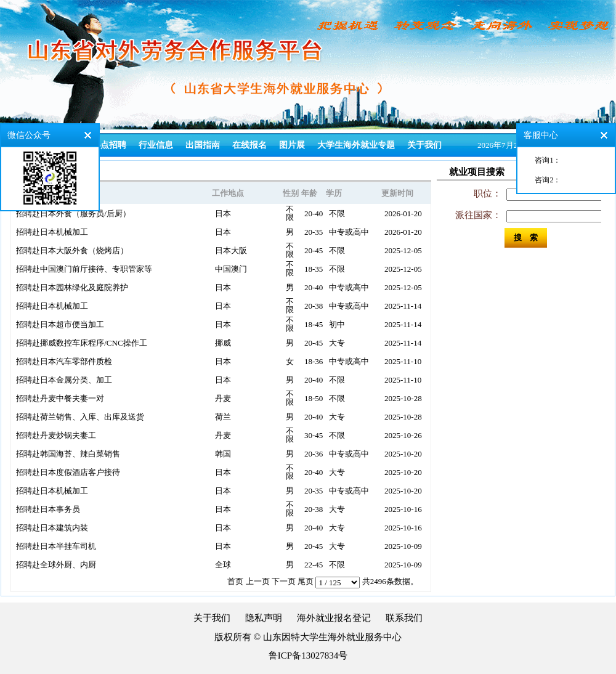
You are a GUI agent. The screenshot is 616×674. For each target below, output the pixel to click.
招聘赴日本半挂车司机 (56, 546)
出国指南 (203, 145)
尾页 (306, 581)
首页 (235, 581)
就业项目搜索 (477, 172)
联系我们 (404, 618)
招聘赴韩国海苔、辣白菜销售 (68, 454)
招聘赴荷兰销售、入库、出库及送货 (80, 417)
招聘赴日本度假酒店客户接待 (68, 472)
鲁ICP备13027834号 (308, 656)
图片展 (292, 145)
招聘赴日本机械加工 (52, 232)
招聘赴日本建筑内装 (52, 528)
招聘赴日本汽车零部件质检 (64, 361)
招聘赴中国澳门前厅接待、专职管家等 (84, 269)
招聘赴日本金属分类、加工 (64, 380)
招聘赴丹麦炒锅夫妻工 (56, 435)
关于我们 (424, 145)
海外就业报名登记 (334, 618)
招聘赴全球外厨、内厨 (56, 565)
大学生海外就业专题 (356, 145)
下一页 (284, 581)
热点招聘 (109, 145)
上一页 (258, 581)
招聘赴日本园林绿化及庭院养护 (72, 287)
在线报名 (249, 145)
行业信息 (156, 145)
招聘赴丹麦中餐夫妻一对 (60, 398)
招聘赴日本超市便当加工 (60, 324)
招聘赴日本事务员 (48, 509)
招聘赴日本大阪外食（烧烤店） (72, 250)
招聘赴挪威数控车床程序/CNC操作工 (81, 343)
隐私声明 (264, 618)
